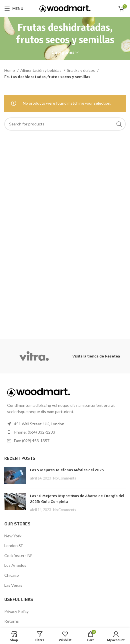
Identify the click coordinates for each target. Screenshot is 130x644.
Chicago (12, 575)
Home (10, 70)
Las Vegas (13, 585)
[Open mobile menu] (14, 9)
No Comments (65, 478)
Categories (63, 52)
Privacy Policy (16, 611)
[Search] (65, 124)
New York (13, 536)
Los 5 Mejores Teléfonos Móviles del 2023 (67, 470)
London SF (14, 546)
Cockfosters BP (18, 555)
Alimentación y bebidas (41, 70)
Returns (12, 621)
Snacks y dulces (81, 70)
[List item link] (65, 432)
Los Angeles (15, 565)
